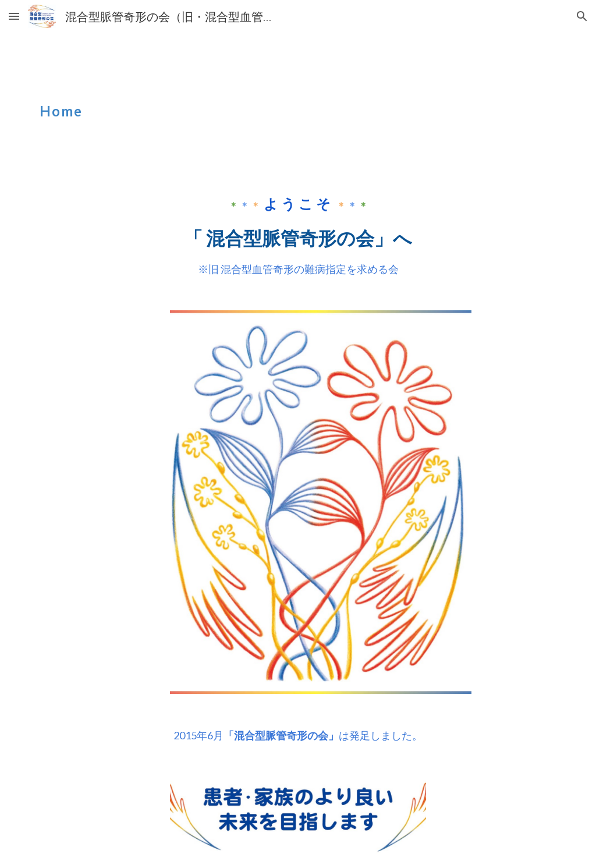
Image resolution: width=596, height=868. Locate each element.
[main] (208, 103)
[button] (14, 16)
